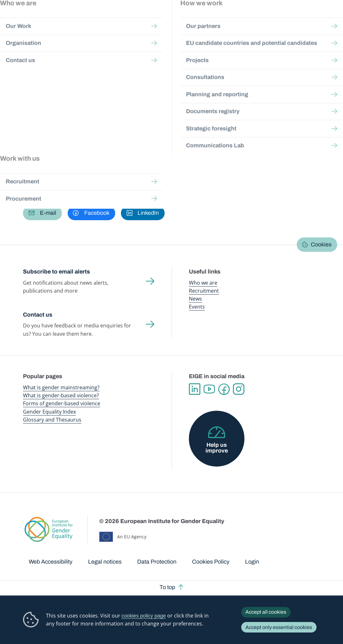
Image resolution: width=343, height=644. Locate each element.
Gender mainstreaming (164, 19)
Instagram (239, 389)
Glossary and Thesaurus (52, 420)
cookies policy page (144, 616)
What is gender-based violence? (61, 395)
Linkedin (195, 389)
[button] (42, 213)
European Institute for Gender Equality (33, 19)
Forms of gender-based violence (62, 403)
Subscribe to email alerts (56, 272)
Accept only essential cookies (279, 627)
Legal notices (105, 562)
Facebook (224, 389)
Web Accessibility (51, 562)
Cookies (321, 244)
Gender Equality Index (235, 19)
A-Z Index (175, 58)
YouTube (209, 389)
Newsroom (87, 19)
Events (197, 307)
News (195, 299)
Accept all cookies (266, 612)
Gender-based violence (202, 19)
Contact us (38, 315)
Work (43, 139)
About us (304, 19)
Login (252, 562)
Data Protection (157, 562)
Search (330, 19)
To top (167, 587)
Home (36, 58)
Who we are (203, 283)
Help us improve (217, 448)
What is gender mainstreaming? (61, 387)
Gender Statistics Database (271, 19)
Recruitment (204, 291)
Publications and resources (123, 19)
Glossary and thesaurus (134, 58)
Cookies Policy (211, 562)
